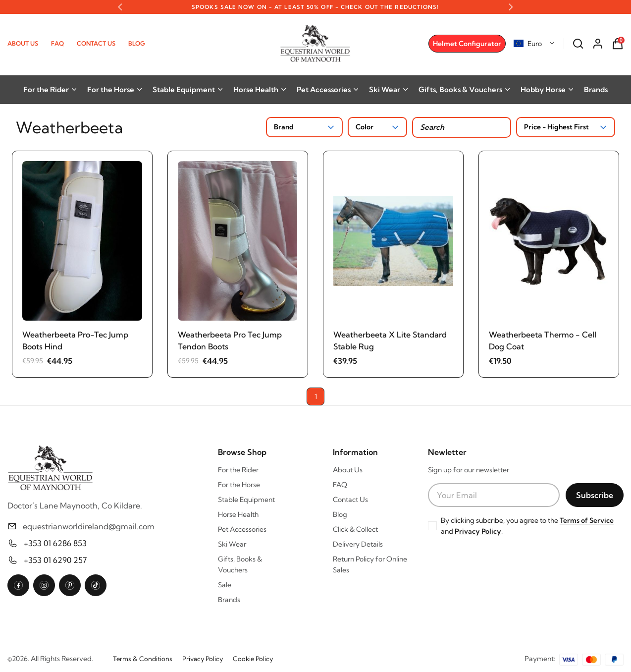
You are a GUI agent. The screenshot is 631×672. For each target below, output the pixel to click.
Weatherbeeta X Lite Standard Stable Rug (390, 340)
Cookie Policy (253, 659)
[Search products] (462, 127)
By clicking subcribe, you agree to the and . (527, 526)
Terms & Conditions (143, 659)
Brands (596, 89)
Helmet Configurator (467, 44)
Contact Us (96, 43)
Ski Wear (389, 89)
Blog (137, 43)
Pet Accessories (328, 89)
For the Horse (115, 89)
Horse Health (260, 89)
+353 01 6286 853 (55, 543)
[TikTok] (96, 585)
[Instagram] (44, 585)
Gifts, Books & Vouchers (465, 89)
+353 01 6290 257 (55, 560)
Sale (225, 585)
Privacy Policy (478, 531)
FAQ (57, 43)
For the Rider (50, 89)
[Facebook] (18, 585)
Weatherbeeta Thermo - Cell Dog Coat (543, 340)
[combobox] (534, 44)
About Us (23, 43)
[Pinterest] (70, 585)
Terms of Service (587, 520)
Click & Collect (355, 529)
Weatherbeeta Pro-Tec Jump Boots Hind (75, 340)
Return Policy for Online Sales (370, 564)
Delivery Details (358, 544)
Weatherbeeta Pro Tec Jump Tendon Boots (230, 340)
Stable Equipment (188, 89)
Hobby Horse (547, 89)
